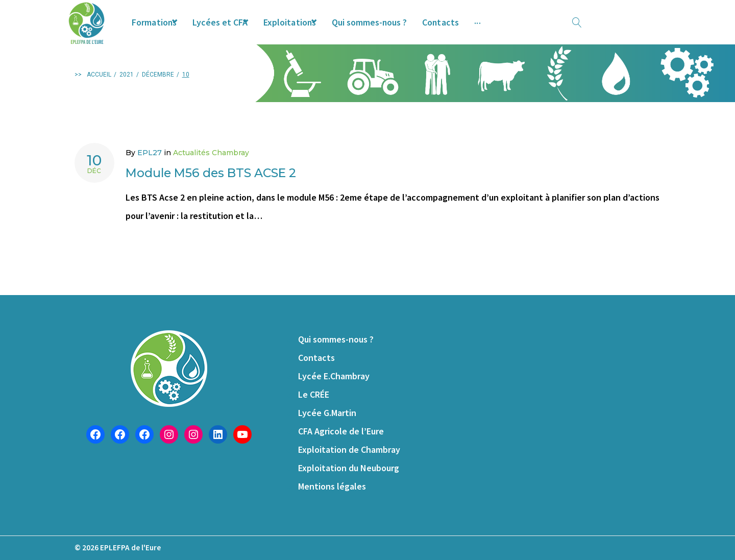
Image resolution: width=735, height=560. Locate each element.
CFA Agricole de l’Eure (341, 431)
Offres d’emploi (554, 30)
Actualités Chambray (211, 171)
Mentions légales (332, 486)
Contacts (488, 30)
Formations (169, 30)
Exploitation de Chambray (349, 449)
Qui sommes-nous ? (414, 30)
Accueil (99, 92)
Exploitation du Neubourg (349, 468)
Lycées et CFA (244, 30)
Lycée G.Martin (327, 413)
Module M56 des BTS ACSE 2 (236, 190)
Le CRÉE (314, 394)
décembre (158, 92)
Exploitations (323, 30)
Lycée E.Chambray (334, 376)
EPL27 (150, 171)
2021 (127, 92)
